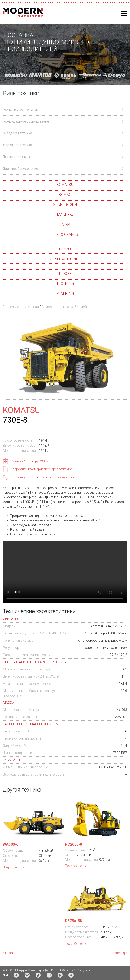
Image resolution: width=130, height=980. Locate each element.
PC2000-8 (73, 844)
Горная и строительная (21, 307)
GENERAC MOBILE (65, 259)
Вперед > (121, 953)
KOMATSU (65, 185)
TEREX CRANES (65, 234)
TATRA (65, 225)
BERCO (65, 274)
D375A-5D (74, 921)
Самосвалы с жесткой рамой (64, 307)
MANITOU (65, 215)
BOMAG (65, 195)
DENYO (65, 249)
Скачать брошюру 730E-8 (30, 461)
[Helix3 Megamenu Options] (124, 14)
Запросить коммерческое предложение (41, 469)
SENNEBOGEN (65, 205)
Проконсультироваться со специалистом (43, 477)
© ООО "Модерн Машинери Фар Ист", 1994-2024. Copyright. (47, 970)
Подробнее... (12, 867)
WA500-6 (11, 844)
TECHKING (65, 284)
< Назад (9, 953)
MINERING (65, 294)
